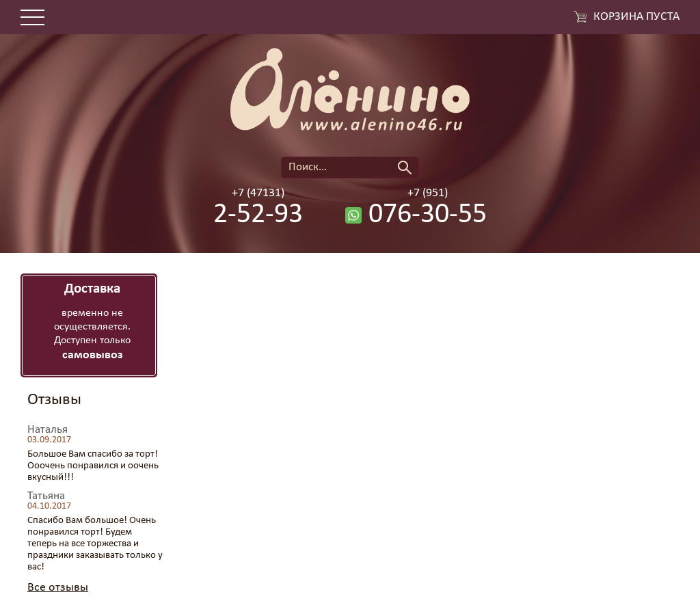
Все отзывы (58, 588)
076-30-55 (428, 215)
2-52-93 (258, 215)
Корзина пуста (636, 17)
